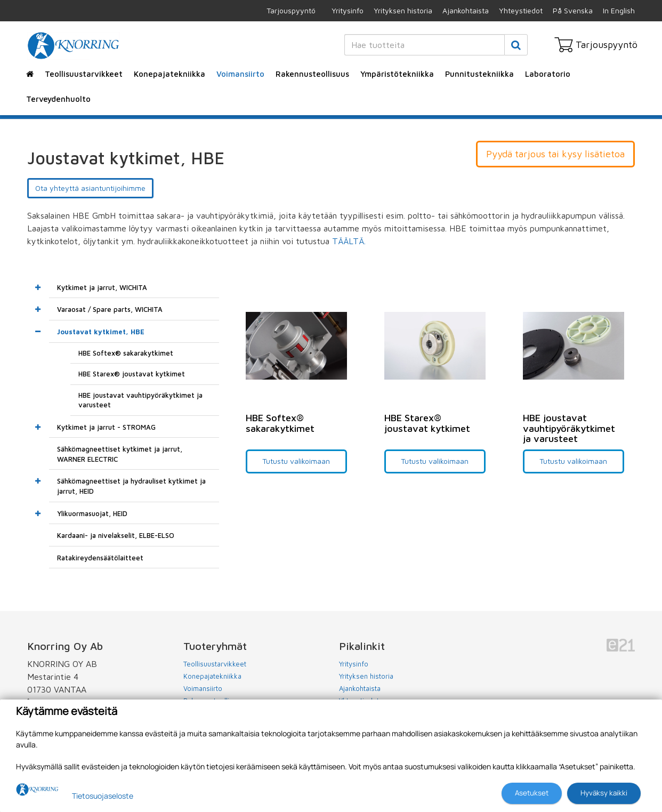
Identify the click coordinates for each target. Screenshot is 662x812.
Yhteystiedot (521, 10)
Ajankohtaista (466, 10)
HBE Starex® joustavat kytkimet (132, 374)
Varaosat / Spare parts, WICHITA (110, 309)
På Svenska (573, 10)
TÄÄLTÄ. (350, 241)
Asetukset (532, 793)
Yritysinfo (348, 10)
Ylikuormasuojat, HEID (92, 513)
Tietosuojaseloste (103, 796)
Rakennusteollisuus (312, 74)
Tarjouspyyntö (291, 10)
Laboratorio (548, 74)
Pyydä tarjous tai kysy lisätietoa (555, 154)
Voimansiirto (240, 74)
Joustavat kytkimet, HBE (101, 332)
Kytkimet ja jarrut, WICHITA (102, 287)
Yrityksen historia (403, 10)
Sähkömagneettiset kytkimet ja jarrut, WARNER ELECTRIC (120, 454)
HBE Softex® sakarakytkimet (126, 353)
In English (619, 10)
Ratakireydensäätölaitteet (100, 558)
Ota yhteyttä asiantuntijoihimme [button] (90, 188)
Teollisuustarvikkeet (84, 74)
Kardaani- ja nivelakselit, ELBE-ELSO (116, 535)
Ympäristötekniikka (397, 74)
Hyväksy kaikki (604, 793)
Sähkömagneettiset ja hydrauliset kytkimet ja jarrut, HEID (131, 486)
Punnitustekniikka (479, 74)
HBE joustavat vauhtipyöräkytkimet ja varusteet (140, 400)
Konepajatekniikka (169, 74)
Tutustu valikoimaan (296, 461)
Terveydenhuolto (58, 99)
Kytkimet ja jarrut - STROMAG (106, 427)
